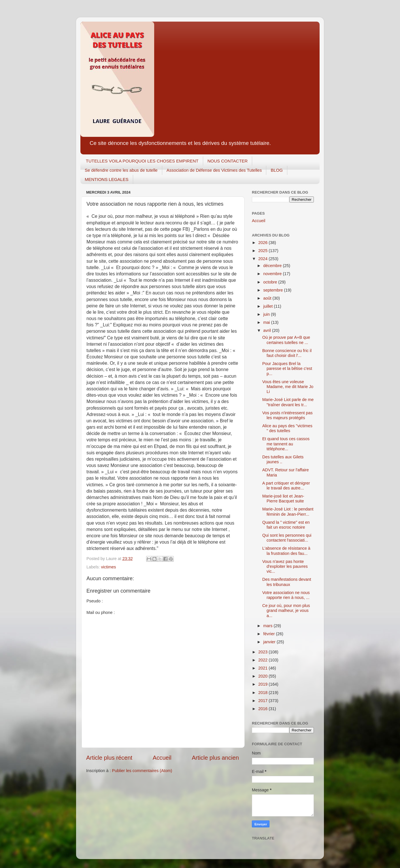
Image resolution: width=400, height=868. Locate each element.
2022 (263, 660)
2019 (263, 684)
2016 (263, 709)
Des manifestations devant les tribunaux (287, 582)
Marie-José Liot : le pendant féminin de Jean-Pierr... (288, 511)
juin (267, 314)
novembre (273, 274)
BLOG (277, 170)
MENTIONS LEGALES (107, 179)
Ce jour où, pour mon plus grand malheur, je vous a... (286, 611)
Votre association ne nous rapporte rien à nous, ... (286, 595)
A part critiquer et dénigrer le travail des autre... (286, 486)
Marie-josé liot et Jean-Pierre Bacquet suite (283, 499)
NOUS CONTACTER (228, 161)
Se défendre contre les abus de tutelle (121, 170)
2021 (263, 668)
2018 (263, 693)
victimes (108, 567)
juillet (269, 306)
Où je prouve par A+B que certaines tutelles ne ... (286, 340)
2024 (263, 259)
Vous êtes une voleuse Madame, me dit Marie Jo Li (288, 387)
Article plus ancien (215, 758)
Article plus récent (109, 758)
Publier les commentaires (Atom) (142, 771)
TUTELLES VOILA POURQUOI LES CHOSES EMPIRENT (142, 161)
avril (268, 330)
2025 (263, 251)
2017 (263, 701)
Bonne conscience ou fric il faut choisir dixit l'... (287, 353)
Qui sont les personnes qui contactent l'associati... (287, 538)
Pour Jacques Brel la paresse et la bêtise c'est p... (287, 369)
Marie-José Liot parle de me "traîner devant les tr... (288, 402)
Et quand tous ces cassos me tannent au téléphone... (286, 444)
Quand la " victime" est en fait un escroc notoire (286, 525)
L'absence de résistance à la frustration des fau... (286, 551)
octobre (271, 282)
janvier (270, 642)
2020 (263, 676)
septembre (274, 290)
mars (269, 626)
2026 (263, 243)
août (268, 298)
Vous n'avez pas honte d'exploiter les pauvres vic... (285, 567)
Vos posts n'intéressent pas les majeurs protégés (287, 415)
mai (267, 322)
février (270, 634)
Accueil (162, 758)
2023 (263, 652)
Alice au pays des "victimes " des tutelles (287, 428)
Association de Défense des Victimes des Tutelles (214, 170)
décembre (273, 266)
